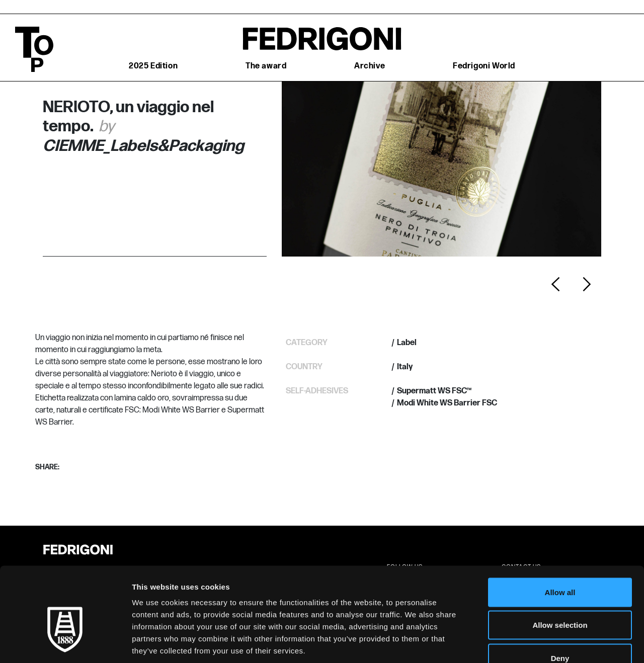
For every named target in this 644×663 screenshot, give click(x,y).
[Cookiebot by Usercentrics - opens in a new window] (65, 643)
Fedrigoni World (484, 66)
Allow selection (560, 564)
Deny (560, 597)
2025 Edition (153, 66)
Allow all (560, 531)
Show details (528, 643)
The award (266, 66)
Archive (370, 66)
